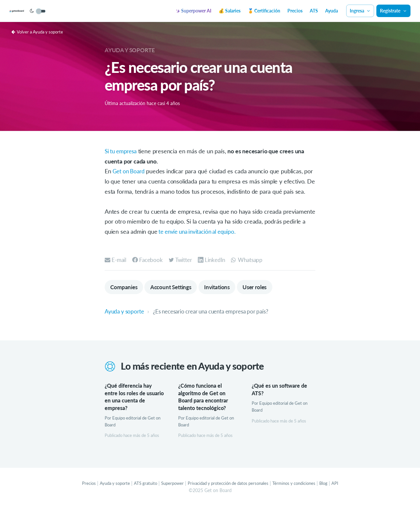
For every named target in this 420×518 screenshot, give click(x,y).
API (344, 495)
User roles (265, 297)
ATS (314, 11)
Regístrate (393, 11)
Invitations (224, 297)
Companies (125, 297)
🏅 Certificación (264, 11)
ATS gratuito (140, 495)
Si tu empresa (122, 151)
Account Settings (175, 297)
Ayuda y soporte (131, 50)
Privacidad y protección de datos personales (229, 495)
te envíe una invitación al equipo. (201, 242)
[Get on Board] (30, 11)
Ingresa (360, 11)
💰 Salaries (230, 11)
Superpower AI (194, 11)
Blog (333, 495)
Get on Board (130, 171)
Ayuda (332, 11)
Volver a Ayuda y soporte (39, 32)
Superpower (168, 495)
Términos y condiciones (301, 495)
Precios (295, 11)
